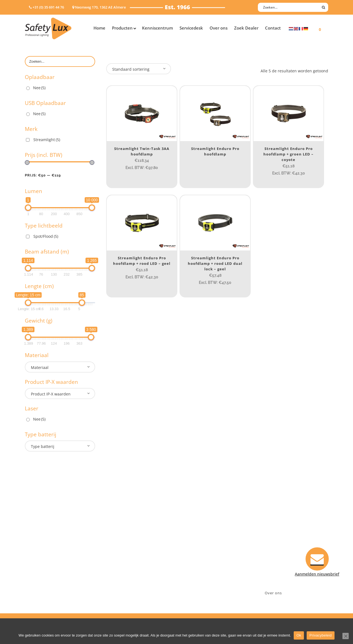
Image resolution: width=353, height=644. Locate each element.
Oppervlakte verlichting (47, 557)
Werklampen (37, 550)
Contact (189, 536)
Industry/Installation (126, 529)
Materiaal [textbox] (40, 367)
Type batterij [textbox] (43, 446)
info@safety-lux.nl (275, 550)
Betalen (189, 543)
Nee (39, 88)
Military (113, 557)
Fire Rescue (117, 550)
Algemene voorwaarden (204, 572)
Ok (299, 635)
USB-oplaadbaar (40, 579)
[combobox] (60, 367)
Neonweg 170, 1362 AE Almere (286, 536)
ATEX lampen (37, 543)
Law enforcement (123, 536)
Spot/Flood (46, 236)
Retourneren (194, 565)
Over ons (273, 593)
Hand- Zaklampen (42, 529)
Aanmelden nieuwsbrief (204, 529)
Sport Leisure (119, 565)
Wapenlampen (38, 572)
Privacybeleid (321, 635)
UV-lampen (35, 586)
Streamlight (47, 140)
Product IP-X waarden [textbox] (51, 394)
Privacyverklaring (198, 579)
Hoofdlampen (38, 536)
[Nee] (346, 636)
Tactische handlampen (46, 565)
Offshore (114, 543)
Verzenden (192, 550)
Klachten (190, 557)
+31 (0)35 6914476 (274, 543)
